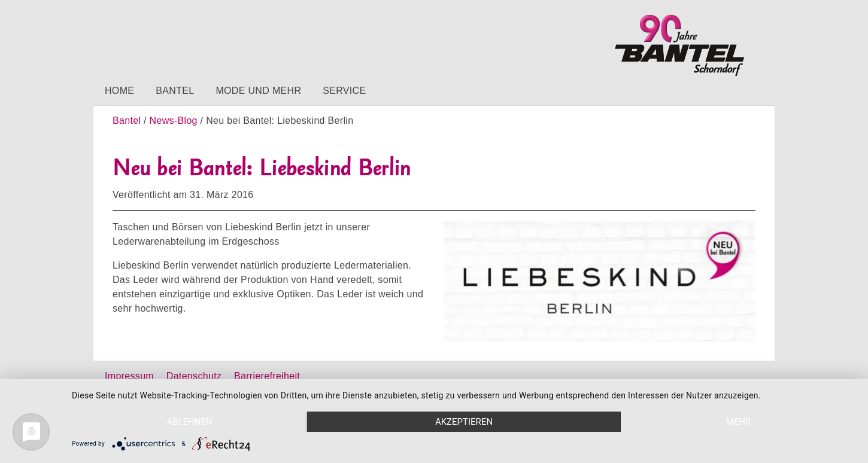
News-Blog (174, 121)
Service (344, 91)
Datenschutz (194, 376)
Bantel (175, 91)
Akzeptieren (464, 422)
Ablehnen (189, 422)
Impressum (129, 376)
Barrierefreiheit (267, 376)
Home (119, 91)
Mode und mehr (258, 91)
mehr (739, 422)
